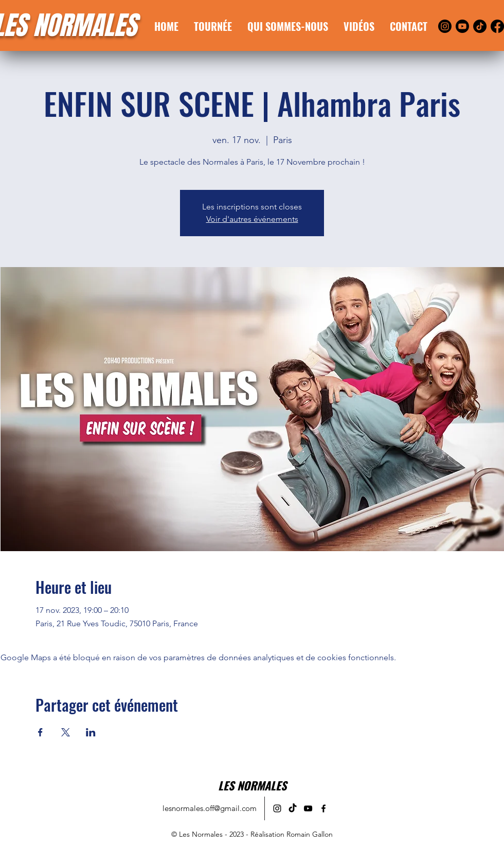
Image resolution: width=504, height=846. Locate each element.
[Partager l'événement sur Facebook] (40, 732)
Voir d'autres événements (252, 219)
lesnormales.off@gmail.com (210, 808)
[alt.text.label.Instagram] (277, 808)
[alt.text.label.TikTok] (293, 808)
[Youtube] (462, 26)
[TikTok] (480, 26)
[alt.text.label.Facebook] (323, 808)
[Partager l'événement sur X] (66, 732)
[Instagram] (445, 26)
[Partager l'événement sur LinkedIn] (91, 732)
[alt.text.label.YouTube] (308, 808)
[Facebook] (497, 26)
